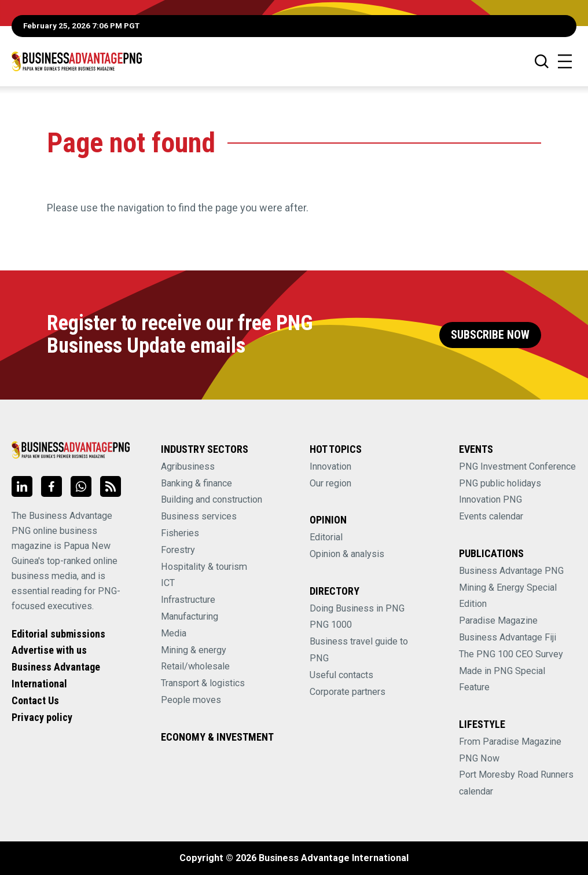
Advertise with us (49, 650)
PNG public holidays (500, 483)
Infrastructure (188, 600)
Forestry (178, 550)
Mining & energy (194, 650)
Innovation (330, 466)
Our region (330, 483)
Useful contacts (341, 675)
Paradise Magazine (498, 620)
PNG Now (479, 758)
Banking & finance (196, 483)
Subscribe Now (490, 335)
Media (174, 633)
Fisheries (180, 533)
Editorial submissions (58, 634)
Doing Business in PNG (357, 608)
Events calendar (491, 516)
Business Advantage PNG (511, 571)
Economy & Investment (217, 737)
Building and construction (212, 499)
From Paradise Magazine (510, 742)
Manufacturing (190, 616)
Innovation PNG (490, 499)
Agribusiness (188, 466)
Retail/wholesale (195, 666)
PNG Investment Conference (517, 466)
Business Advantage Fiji (508, 637)
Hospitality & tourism (204, 567)
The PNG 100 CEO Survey (511, 654)
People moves (191, 700)
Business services (199, 516)
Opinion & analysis (347, 554)
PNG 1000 (331, 625)
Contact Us (35, 700)
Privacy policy (42, 717)
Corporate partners (348, 692)
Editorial (326, 537)
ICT (168, 583)
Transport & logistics (203, 683)
